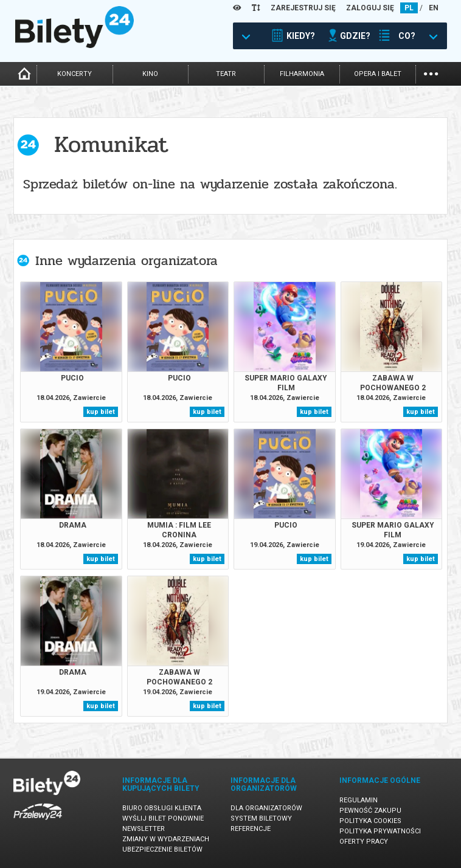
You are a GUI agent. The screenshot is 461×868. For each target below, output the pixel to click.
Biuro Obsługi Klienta (162, 808)
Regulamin (359, 800)
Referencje (251, 829)
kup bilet (101, 412)
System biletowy (261, 818)
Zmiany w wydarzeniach (166, 839)
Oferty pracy (364, 842)
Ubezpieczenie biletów (162, 849)
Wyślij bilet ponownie (163, 818)
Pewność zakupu (370, 811)
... (431, 73)
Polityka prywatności (380, 831)
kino (150, 74)
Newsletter (144, 829)
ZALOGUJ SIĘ (370, 8)
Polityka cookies (370, 821)
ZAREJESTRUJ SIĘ (303, 8)
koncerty (75, 74)
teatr (226, 74)
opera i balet (378, 74)
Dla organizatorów (266, 808)
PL (409, 8)
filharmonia (302, 74)
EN (434, 8)
